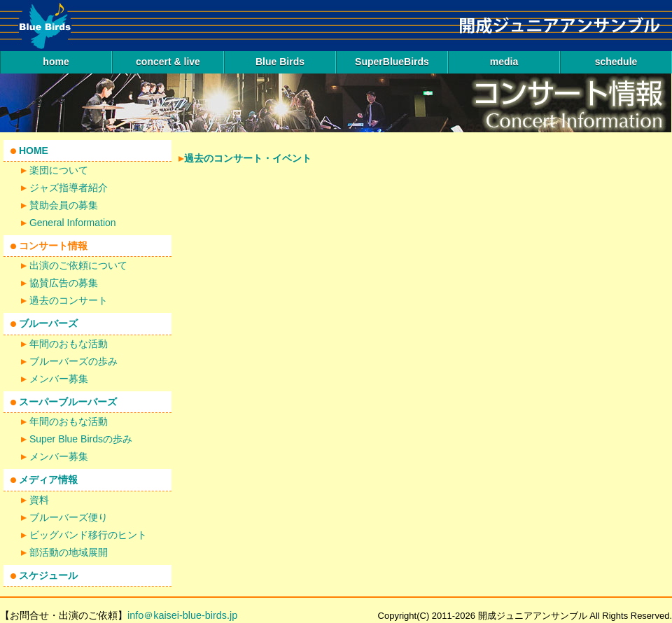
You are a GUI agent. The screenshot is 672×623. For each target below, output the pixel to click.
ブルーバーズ (48, 323)
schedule (616, 62)
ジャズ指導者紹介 (69, 188)
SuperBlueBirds (392, 62)
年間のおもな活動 (69, 344)
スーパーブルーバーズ (68, 402)
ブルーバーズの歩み (73, 361)
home (56, 62)
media (504, 62)
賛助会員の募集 (64, 205)
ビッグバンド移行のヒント (88, 535)
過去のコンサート (69, 300)
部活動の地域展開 (69, 552)
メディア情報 (48, 479)
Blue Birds (280, 62)
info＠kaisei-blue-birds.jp (182, 615)
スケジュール (48, 575)
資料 (39, 500)
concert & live (168, 62)
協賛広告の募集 (64, 283)
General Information (73, 223)
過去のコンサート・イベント (248, 158)
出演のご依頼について (78, 265)
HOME (34, 150)
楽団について (59, 170)
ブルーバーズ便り (69, 517)
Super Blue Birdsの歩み (81, 439)
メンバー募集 (59, 379)
